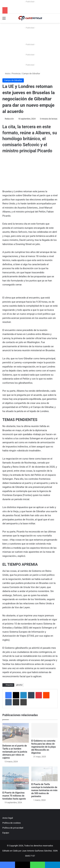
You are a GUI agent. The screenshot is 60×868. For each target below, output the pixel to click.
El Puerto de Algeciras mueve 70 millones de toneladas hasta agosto (14, 796)
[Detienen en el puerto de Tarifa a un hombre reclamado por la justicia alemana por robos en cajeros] (16, 733)
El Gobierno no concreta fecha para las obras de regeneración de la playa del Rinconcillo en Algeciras (44, 747)
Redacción (9, 119)
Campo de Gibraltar (31, 74)
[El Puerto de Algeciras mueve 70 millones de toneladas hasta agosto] (16, 778)
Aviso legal (8, 818)
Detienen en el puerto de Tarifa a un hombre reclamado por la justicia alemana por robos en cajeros (15, 752)
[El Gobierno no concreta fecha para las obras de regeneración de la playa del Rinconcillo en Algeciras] (45, 730)
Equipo (6, 833)
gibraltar (19, 685)
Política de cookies (12, 823)
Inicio (6, 74)
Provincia (16, 74)
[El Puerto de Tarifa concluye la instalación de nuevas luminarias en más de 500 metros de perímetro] (45, 774)
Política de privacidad (13, 828)
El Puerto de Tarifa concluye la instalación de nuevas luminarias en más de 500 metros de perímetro (44, 790)
